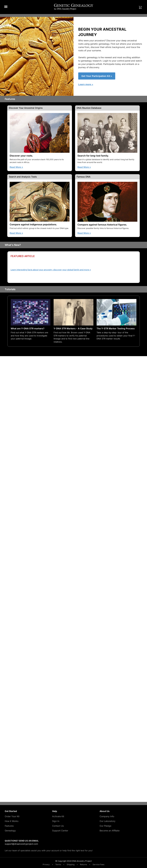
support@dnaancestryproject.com (21, 844)
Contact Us (58, 826)
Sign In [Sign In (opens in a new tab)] (56, 821)
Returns (84, 865)
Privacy (45, 865)
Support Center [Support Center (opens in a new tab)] (60, 831)
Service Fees (100, 865)
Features (9, 826)
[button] (6, 7)
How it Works (12, 821)
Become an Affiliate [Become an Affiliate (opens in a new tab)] (110, 831)
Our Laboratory (107, 821)
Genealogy (10, 831)
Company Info (107, 816)
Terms (58, 865)
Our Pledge (105, 826)
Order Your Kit (12, 816)
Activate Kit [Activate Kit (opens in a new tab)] (58, 816)
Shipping (71, 865)
